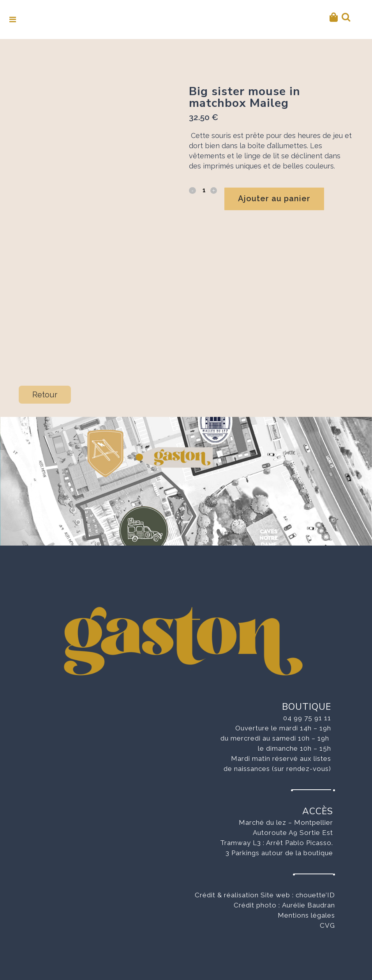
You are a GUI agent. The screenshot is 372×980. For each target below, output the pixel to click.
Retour (45, 388)
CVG (327, 919)
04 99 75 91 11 (307, 712)
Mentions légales (306, 909)
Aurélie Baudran (309, 899)
